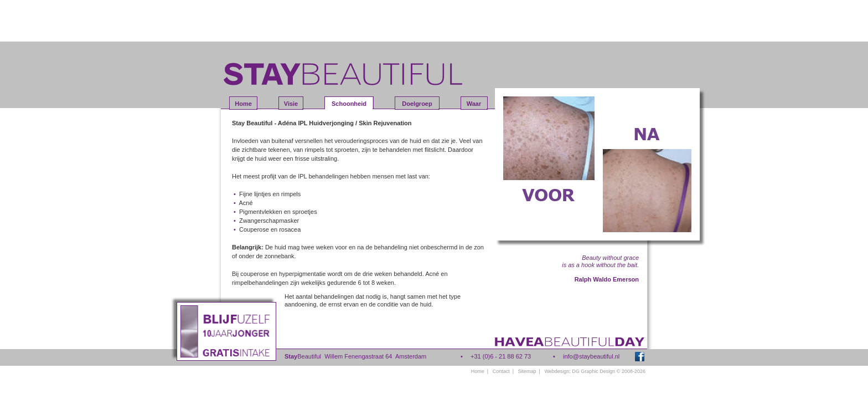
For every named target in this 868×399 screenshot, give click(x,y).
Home (478, 371)
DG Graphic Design (593, 371)
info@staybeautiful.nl (591, 356)
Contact (501, 371)
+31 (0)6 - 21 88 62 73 (501, 356)
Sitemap (527, 371)
